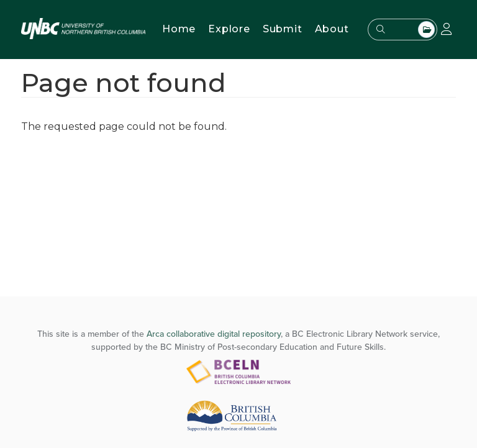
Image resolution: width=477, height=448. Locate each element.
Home (179, 29)
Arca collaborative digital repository (214, 334)
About (332, 29)
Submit (283, 29)
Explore (229, 29)
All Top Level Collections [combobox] (426, 30)
